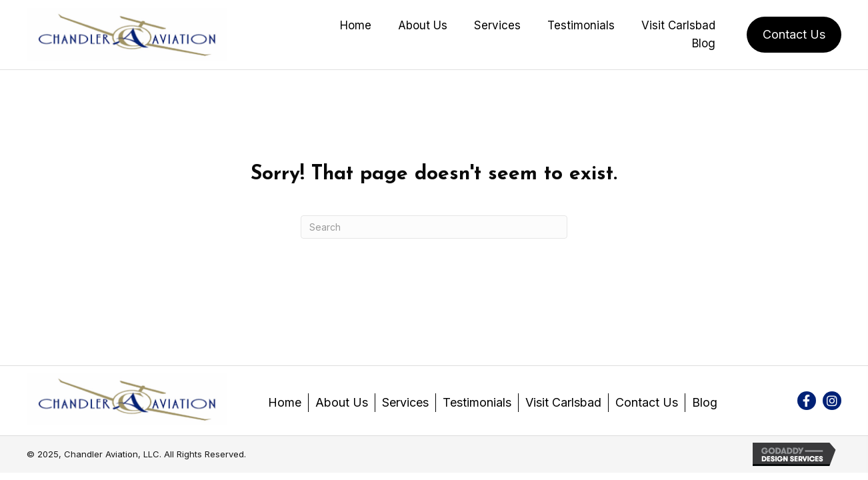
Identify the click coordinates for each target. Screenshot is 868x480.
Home (285, 402)
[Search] (434, 227)
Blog (705, 402)
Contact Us (647, 402)
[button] (807, 401)
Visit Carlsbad (563, 402)
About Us (342, 402)
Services (405, 402)
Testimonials (477, 402)
